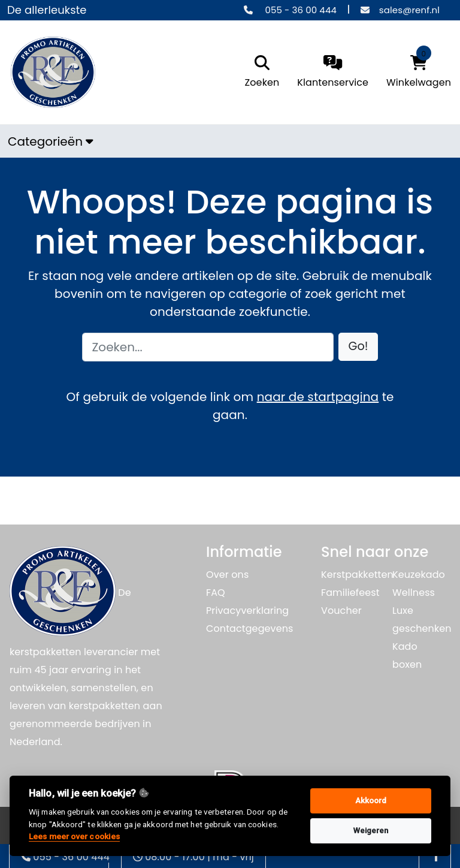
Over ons (227, 575)
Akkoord (371, 801)
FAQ (216, 593)
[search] (259, 73)
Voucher (341, 611)
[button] (358, 347)
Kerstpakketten (357, 575)
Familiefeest (350, 593)
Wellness (414, 593)
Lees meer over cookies (74, 836)
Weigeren (371, 831)
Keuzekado (419, 575)
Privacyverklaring (247, 611)
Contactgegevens (249, 629)
